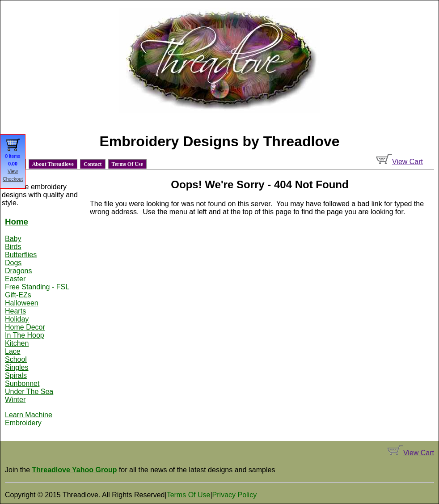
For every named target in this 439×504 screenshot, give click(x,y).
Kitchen (17, 343)
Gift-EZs (18, 295)
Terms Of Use (127, 164)
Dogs (13, 263)
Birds (13, 247)
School (16, 359)
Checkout (13, 179)
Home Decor (25, 327)
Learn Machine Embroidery (29, 419)
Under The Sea (29, 392)
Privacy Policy (235, 495)
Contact (93, 164)
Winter (15, 400)
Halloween (22, 303)
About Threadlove (53, 164)
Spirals (16, 375)
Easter (15, 279)
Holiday (17, 319)
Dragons (18, 271)
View (13, 171)
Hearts (15, 311)
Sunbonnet (22, 383)
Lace (13, 351)
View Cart (399, 162)
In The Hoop (25, 335)
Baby (13, 239)
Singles (17, 367)
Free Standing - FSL (37, 287)
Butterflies (21, 255)
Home (17, 222)
